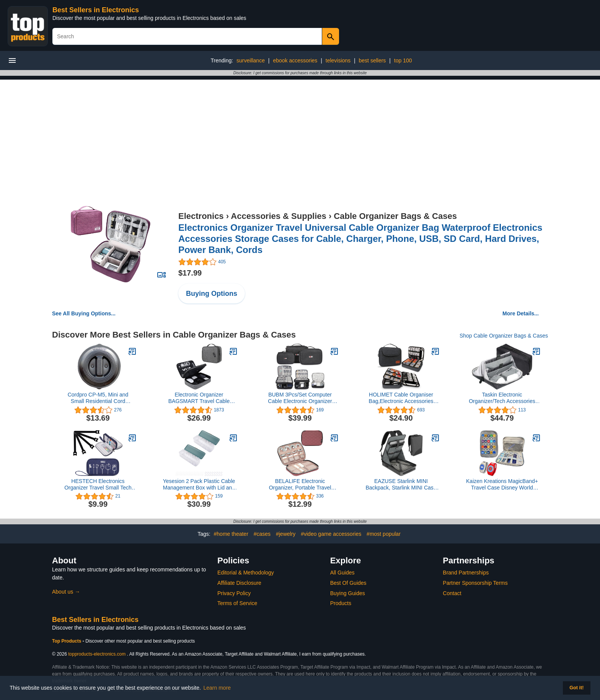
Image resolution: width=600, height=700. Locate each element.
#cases (262, 534)
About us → (66, 592)
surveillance (251, 60)
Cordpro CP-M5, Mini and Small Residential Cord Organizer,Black (98, 398)
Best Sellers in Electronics (96, 10)
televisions (338, 60)
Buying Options (212, 294)
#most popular (384, 534)
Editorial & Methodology (246, 573)
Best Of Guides (348, 583)
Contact (452, 593)
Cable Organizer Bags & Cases (395, 216)
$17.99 (190, 273)
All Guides (342, 573)
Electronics (201, 216)
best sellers (373, 60)
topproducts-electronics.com (97, 654)
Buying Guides (348, 593)
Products (341, 603)
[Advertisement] (300, 133)
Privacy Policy (234, 593)
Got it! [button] (576, 688)
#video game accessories (331, 534)
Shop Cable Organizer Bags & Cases (504, 336)
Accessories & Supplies (278, 216)
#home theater (231, 534)
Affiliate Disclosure (239, 583)
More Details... (521, 313)
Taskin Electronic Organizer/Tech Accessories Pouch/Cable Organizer (502, 398)
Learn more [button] (217, 688)
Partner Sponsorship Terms (475, 583)
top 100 (403, 60)
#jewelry (286, 534)
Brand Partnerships (466, 573)
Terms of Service (237, 603)
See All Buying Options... (84, 313)
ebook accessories (295, 60)
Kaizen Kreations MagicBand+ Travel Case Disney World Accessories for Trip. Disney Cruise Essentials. (502, 485)
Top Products (67, 641)
